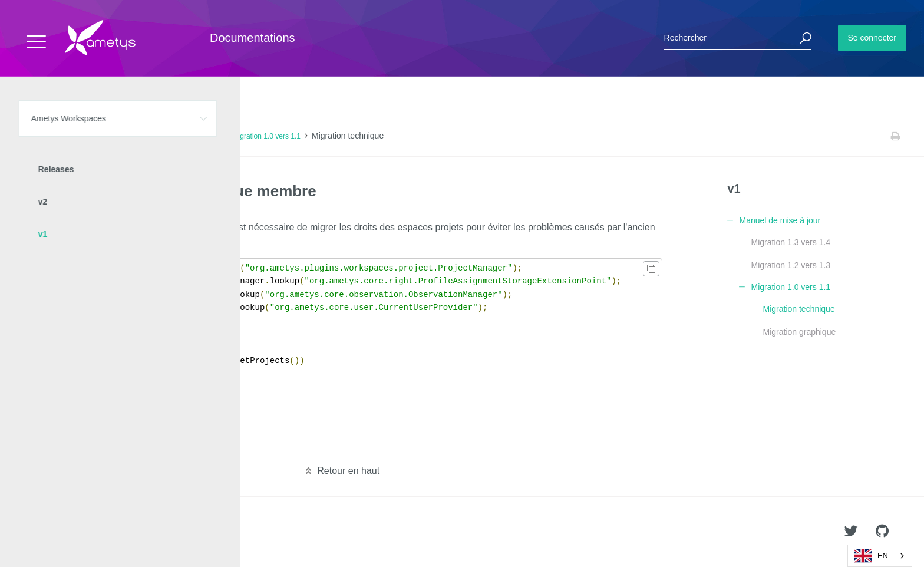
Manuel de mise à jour (187, 136)
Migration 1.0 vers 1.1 (267, 136)
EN (871, 556)
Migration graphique (799, 332)
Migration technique (798, 309)
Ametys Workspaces (90, 136)
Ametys (78, 532)
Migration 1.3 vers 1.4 (791, 242)
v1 (137, 136)
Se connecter (872, 38)
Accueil (35, 136)
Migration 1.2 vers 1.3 (791, 265)
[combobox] (880, 556)
